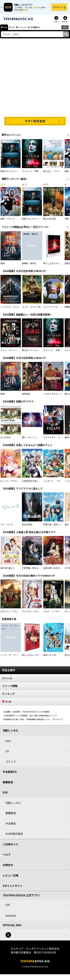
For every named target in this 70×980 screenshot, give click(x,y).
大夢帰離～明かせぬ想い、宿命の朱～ (39, 570)
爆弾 (3, 265)
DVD (7, 29)
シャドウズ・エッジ (10, 309)
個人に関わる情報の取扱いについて (43, 717)
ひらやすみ (6, 439)
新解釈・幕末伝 (29, 265)
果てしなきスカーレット (55, 265)
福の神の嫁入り (8, 570)
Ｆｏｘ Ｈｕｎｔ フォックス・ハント (19, 352)
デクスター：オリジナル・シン (36, 613)
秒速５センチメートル (11, 173)
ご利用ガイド (11, 846)
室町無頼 (26, 396)
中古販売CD (42, 29)
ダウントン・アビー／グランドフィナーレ (20, 613)
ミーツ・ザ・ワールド (11, 657)
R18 (65, 29)
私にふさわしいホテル (32, 657)
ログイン (65, 24)
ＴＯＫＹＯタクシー (53, 396)
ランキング (35, 696)
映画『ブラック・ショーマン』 (15, 221)
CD (16, 29)
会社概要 (7, 714)
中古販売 (11, 825)
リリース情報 (35, 688)
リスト (56, 24)
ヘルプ (7, 856)
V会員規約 (16, 714)
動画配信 (8, 784)
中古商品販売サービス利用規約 (16, 717)
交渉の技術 (27, 526)
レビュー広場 (11, 877)
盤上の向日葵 (49, 221)
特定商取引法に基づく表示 (14, 721)
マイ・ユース (7, 526)
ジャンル (35, 680)
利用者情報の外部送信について (38, 721)
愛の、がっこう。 (30, 439)
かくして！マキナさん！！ (13, 483)
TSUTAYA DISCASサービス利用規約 (36, 714)
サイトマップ (58, 721)
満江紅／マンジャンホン (33, 352)
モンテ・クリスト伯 (31, 309)
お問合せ (8, 867)
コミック (27, 29)
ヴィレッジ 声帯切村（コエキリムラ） (41, 173)
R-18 (35, 703)
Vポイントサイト (13, 888)
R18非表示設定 (14, 836)
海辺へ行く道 (49, 657)
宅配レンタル (13, 805)
